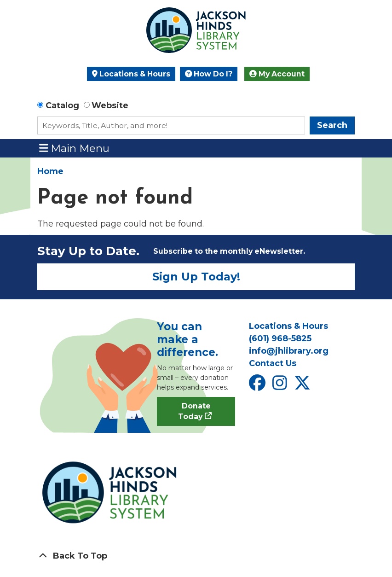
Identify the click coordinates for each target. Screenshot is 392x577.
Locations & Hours (131, 74)
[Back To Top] (196, 556)
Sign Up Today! (196, 277)
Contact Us (273, 363)
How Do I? (209, 74)
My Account (277, 74)
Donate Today (194, 411)
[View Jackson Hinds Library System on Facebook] (258, 386)
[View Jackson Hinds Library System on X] (303, 386)
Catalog (62, 105)
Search (332, 125)
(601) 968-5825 (280, 338)
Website (110, 105)
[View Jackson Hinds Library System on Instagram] (281, 386)
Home (50, 171)
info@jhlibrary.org (289, 351)
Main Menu (75, 148)
